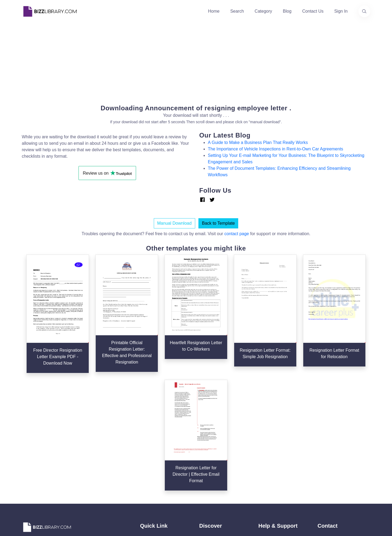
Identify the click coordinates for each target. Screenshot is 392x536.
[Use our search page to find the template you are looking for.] (364, 11)
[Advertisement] (196, 60)
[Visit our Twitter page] (28, 474)
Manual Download (174, 223)
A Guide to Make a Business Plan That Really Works (258, 142)
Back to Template (218, 223)
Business (208, 435)
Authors (147, 435)
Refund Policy (272, 469)
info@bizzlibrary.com (337, 416)
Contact (147, 443)
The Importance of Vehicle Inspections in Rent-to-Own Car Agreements (275, 149)
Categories (210, 426)
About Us (149, 426)
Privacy (265, 435)
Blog (287, 11)
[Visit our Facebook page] (42, 474)
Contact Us (313, 11)
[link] (28, 474)
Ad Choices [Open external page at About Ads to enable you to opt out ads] (269, 443)
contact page (237, 234)
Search (237, 11)
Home (214, 11)
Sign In (341, 11)
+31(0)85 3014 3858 (337, 423)
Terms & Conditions (277, 426)
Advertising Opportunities (164, 452)
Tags (204, 452)
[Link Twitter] (212, 200)
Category (263, 11)
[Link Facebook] (202, 200)
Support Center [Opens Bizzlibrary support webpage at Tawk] (273, 417)
